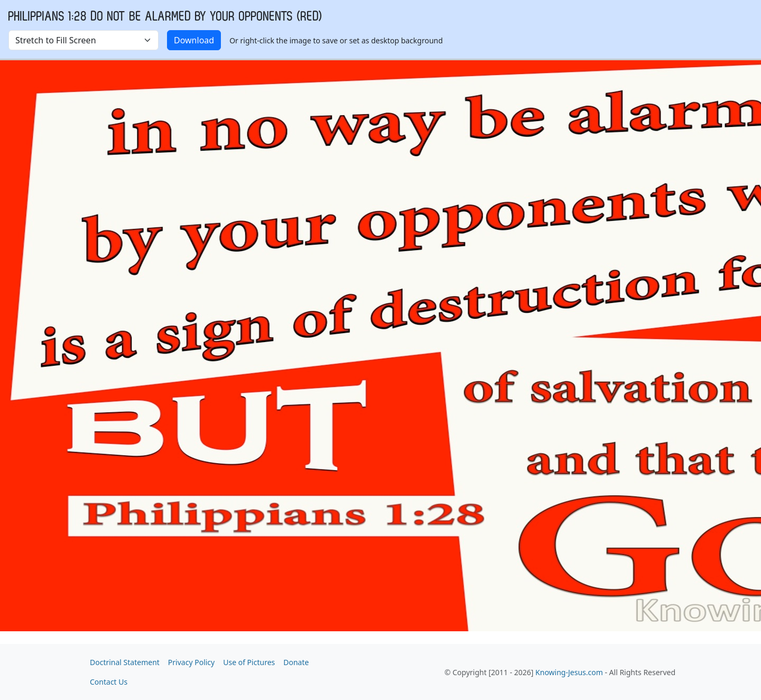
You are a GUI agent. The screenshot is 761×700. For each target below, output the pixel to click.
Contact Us (109, 682)
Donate (296, 662)
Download (194, 40)
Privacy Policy (191, 662)
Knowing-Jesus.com (569, 672)
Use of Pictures (249, 662)
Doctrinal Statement (125, 662)
